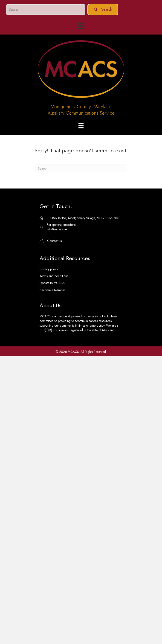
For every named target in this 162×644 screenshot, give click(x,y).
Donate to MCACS (52, 283)
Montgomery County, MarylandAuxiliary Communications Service (81, 110)
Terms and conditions (54, 276)
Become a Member (52, 290)
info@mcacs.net (57, 229)
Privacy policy (49, 269)
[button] (103, 10)
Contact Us (54, 241)
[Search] (81, 168)
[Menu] (81, 126)
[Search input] (46, 10)
